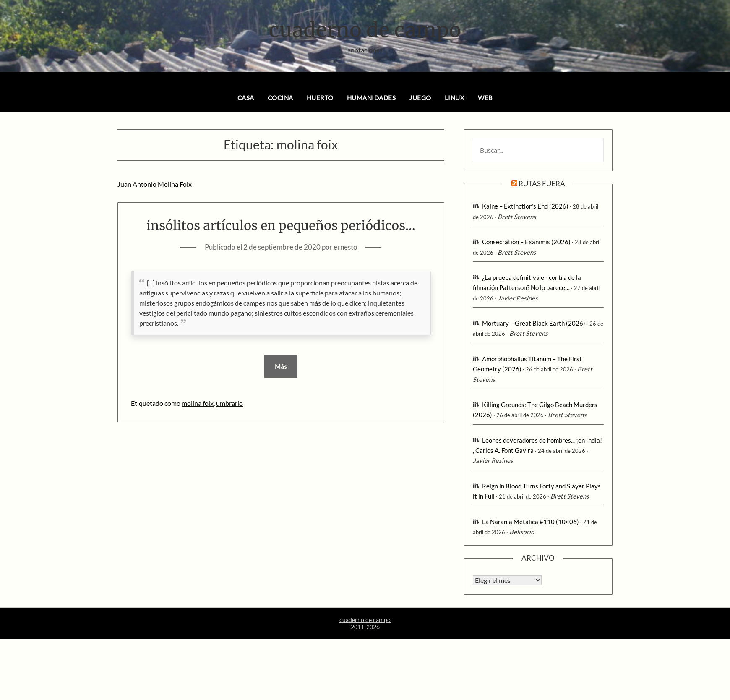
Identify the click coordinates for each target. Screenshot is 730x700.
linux (455, 98)
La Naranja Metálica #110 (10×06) (531, 522)
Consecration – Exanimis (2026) (526, 242)
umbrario (229, 403)
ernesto (345, 247)
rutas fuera (542, 184)
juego (420, 98)
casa (246, 98)
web (485, 98)
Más (281, 366)
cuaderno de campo (365, 30)
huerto (320, 98)
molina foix (198, 403)
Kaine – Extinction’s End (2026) (525, 206)
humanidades (372, 98)
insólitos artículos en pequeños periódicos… (281, 225)
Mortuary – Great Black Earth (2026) (534, 323)
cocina (280, 98)
